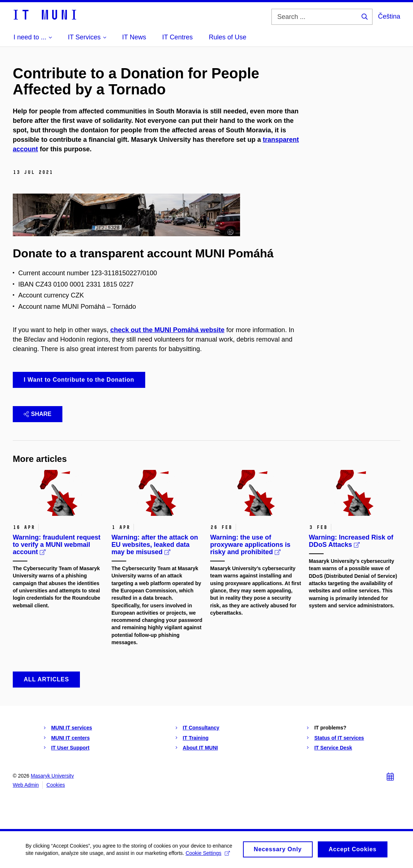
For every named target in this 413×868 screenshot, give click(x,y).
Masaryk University (52, 776)
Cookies (56, 785)
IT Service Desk (333, 748)
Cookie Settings (208, 856)
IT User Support (70, 748)
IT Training (196, 738)
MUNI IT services (72, 728)
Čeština (389, 16)
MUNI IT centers (70, 738)
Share (38, 414)
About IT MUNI (200, 748)
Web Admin (26, 785)
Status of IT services (339, 738)
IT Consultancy (201, 728)
